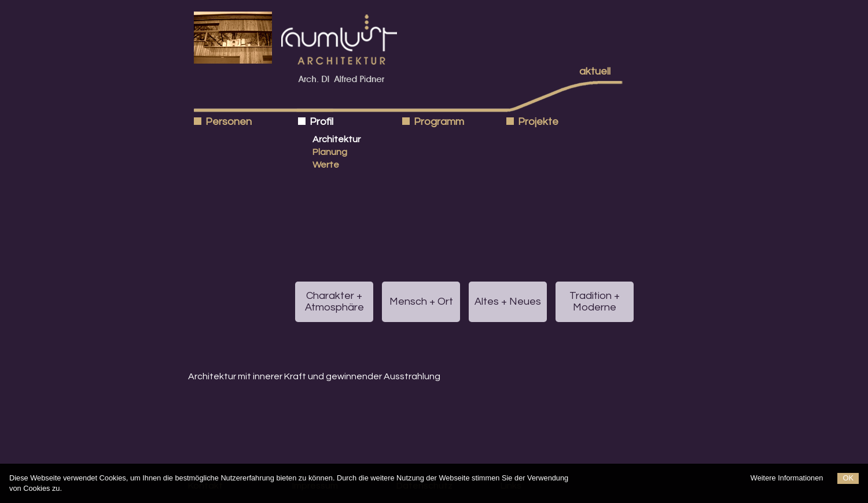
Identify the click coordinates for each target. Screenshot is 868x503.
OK (848, 478)
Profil (321, 122)
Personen (229, 122)
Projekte (538, 122)
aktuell (595, 71)
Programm (439, 122)
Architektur (336, 139)
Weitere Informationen (787, 478)
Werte (326, 165)
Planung (330, 152)
